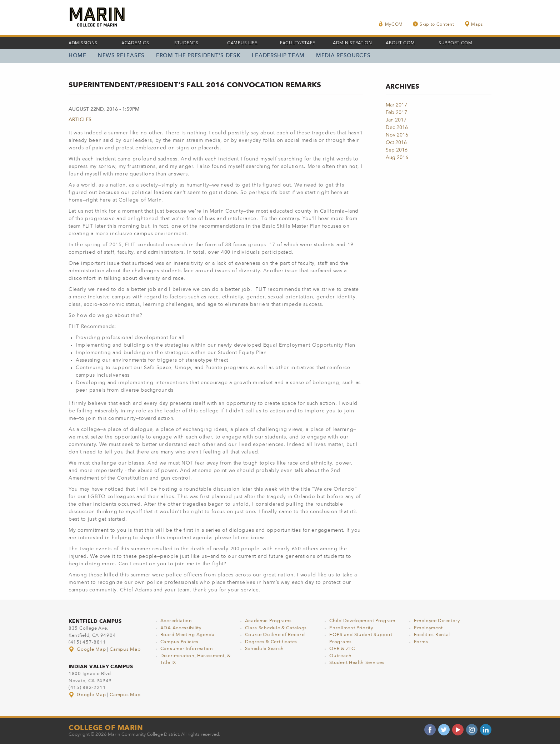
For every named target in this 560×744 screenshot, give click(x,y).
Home (77, 56)
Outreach (341, 656)
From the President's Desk (198, 56)
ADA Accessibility (181, 628)
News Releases (121, 56)
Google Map (88, 649)
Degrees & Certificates (271, 642)
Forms (421, 642)
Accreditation (176, 621)
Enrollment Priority (351, 628)
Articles (80, 120)
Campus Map (125, 649)
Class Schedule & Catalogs (276, 628)
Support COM (456, 43)
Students (186, 43)
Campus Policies (179, 642)
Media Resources (343, 56)
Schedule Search (265, 649)
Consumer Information (187, 649)
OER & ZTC (342, 649)
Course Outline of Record (275, 635)
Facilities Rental (432, 635)
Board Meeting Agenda (187, 635)
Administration (352, 43)
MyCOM (391, 24)
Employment (428, 628)
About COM (400, 43)
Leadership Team (278, 56)
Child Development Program (362, 621)
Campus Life (242, 43)
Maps (474, 24)
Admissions (83, 43)
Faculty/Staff (298, 43)
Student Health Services (357, 663)
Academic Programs (268, 621)
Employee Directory (437, 621)
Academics (135, 43)
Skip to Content (434, 24)
